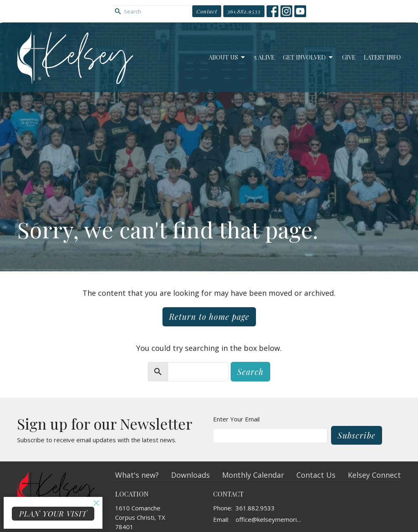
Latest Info (382, 57)
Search (250, 371)
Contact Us (316, 475)
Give (349, 57)
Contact (207, 11)
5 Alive (265, 57)
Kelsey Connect (374, 475)
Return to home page (209, 316)
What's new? (137, 475)
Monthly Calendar (253, 475)
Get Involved (308, 57)
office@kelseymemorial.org (269, 519)
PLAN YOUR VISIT (53, 514)
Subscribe (357, 435)
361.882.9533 (244, 11)
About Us (227, 57)
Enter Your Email (236, 419)
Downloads (190, 475)
